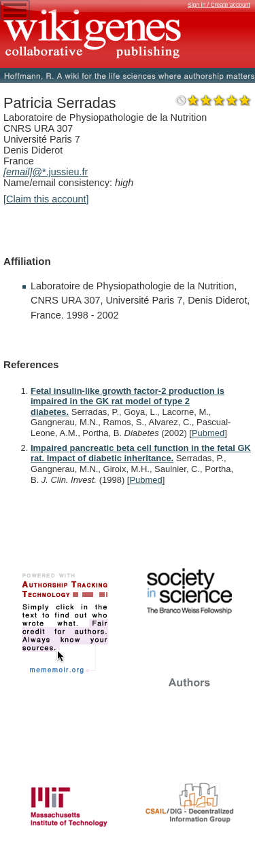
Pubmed (208, 433)
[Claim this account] (46, 199)
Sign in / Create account (219, 5)
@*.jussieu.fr (46, 172)
